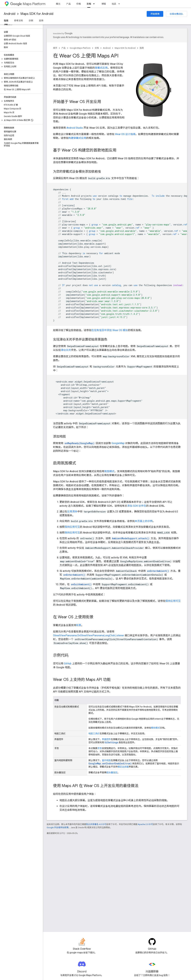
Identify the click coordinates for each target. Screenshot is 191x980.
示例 (31, 21)
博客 (104, 4)
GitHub (68, 664)
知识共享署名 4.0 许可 (96, 824)
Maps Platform (28, 4)
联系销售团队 (176, 14)
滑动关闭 (66, 350)
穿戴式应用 (101, 68)
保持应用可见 (72, 527)
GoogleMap (118, 443)
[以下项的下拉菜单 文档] (95, 4)
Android (10, 14)
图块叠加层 (112, 772)
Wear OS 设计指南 (125, 134)
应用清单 (72, 512)
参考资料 (18, 21)
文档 (97, 48)
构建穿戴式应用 (77, 138)
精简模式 (155, 728)
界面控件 (106, 739)
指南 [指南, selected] (6, 21)
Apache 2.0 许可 (145, 824)
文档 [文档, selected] (89, 4)
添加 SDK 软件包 (137, 506)
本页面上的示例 (144, 521)
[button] (21, 59)
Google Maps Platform (80, 48)
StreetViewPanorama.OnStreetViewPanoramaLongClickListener (89, 635)
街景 (79, 625)
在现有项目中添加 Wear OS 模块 (110, 330)
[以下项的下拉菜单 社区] (120, 4)
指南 (142, 48)
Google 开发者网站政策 (58, 827)
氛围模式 (109, 471)
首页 (55, 48)
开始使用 (155, 14)
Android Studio (75, 128)
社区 (114, 4)
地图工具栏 (94, 734)
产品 (68, 4)
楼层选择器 (123, 767)
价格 (79, 4)
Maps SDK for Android (37, 14)
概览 (58, 4)
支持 (41, 21)
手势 (100, 748)
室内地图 (106, 760)
